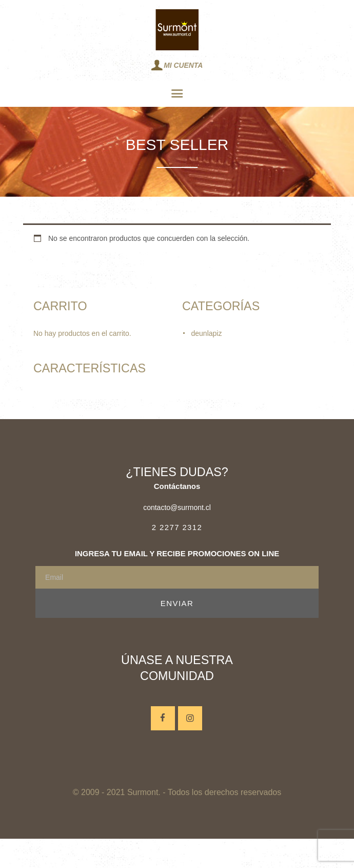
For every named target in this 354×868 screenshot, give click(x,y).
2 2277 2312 (177, 527)
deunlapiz (207, 333)
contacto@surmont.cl (177, 507)
